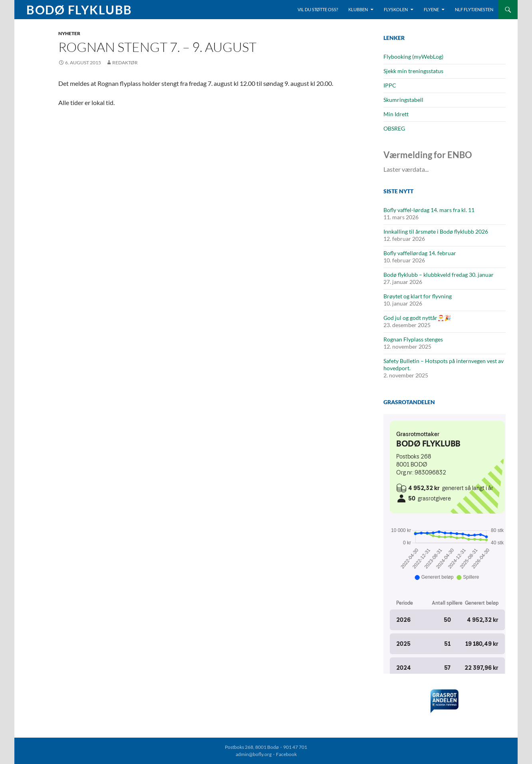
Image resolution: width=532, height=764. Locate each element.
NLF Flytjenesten (474, 9)
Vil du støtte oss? (318, 9)
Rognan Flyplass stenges (413, 339)
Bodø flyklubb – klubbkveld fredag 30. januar (439, 275)
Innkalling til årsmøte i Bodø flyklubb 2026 (436, 231)
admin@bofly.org (254, 754)
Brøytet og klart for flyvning (418, 296)
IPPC (390, 85)
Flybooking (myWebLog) (413, 57)
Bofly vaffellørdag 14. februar (420, 253)
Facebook (286, 754)
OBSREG (394, 128)
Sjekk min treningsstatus (413, 71)
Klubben (358, 9)
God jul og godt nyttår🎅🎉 (417, 318)
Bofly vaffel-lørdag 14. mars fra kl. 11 (429, 210)
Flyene (431, 9)
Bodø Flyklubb (79, 10)
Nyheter (69, 33)
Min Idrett (396, 114)
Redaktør (125, 63)
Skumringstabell (403, 100)
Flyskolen (396, 9)
